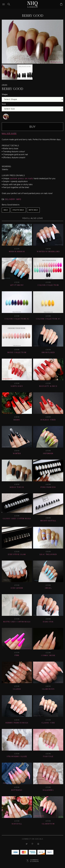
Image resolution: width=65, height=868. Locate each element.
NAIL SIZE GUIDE (9, 134)
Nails (6, 210)
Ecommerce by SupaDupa (34, 861)
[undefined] (6, 117)
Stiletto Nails (18, 210)
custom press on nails (21, 179)
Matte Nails (33, 210)
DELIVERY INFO (13, 199)
